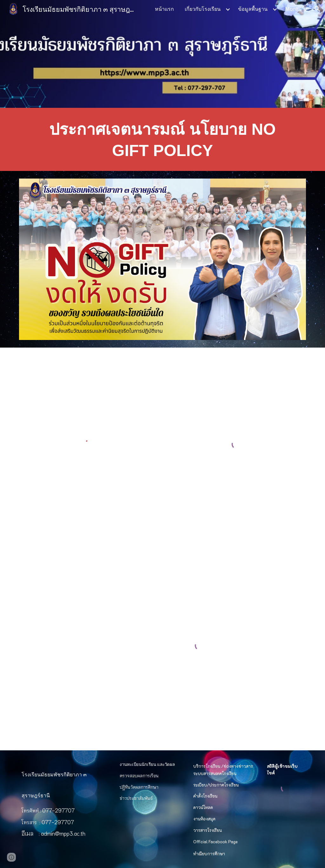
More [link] (292, 9)
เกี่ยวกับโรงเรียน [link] (203, 9)
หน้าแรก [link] (164, 9)
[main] (162, 139)
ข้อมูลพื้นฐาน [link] (253, 9)
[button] (317, 9)
